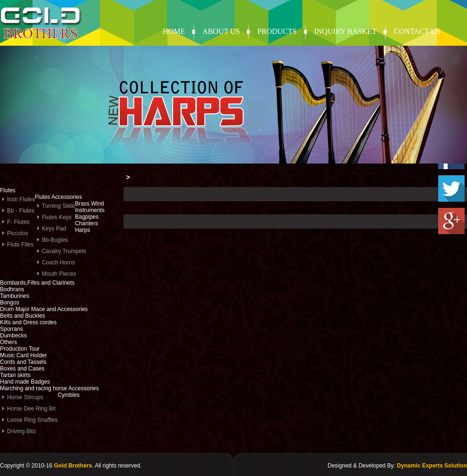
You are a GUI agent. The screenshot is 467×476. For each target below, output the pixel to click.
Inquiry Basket (345, 31)
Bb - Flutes (21, 211)
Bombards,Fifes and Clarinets (37, 283)
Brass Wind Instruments (90, 207)
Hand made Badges (25, 382)
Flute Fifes (20, 245)
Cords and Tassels (23, 362)
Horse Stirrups (25, 397)
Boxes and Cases (22, 369)
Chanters (87, 223)
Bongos (10, 303)
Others (8, 342)
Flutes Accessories (58, 197)
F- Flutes (18, 222)
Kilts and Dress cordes (28, 322)
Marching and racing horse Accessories (49, 388)
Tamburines (15, 296)
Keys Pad (54, 229)
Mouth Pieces (59, 274)
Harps (83, 230)
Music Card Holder (23, 355)
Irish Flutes (21, 199)
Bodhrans (12, 289)
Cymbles (69, 395)
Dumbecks (13, 336)
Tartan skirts (15, 375)
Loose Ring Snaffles (32, 420)
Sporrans (12, 329)
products (277, 31)
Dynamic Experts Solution (432, 466)
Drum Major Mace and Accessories (44, 309)
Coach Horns (58, 263)
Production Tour (20, 349)
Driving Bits (21, 431)
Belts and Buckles (22, 316)
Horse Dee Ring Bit (31, 409)
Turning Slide (58, 206)
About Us (221, 31)
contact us (417, 31)
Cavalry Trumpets (64, 251)
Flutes (8, 190)
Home (174, 31)
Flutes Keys (57, 217)
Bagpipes (87, 217)
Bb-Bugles (55, 240)
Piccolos (18, 233)
